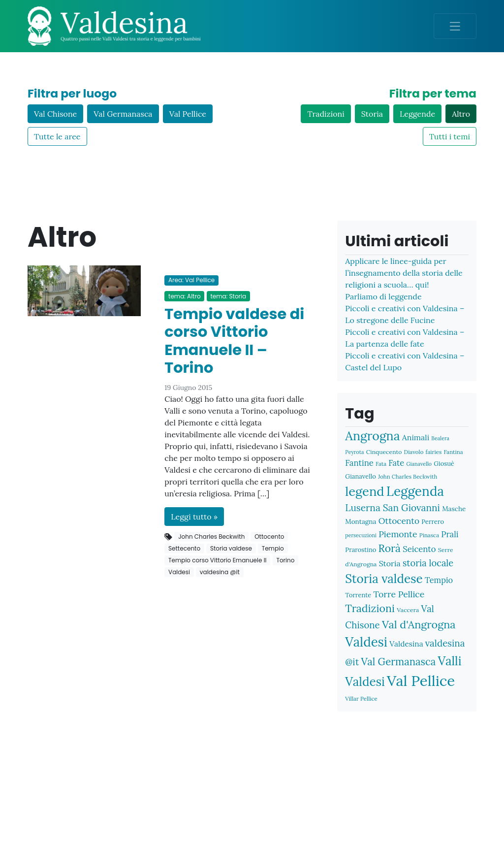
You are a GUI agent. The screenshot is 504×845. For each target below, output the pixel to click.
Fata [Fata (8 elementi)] (381, 464)
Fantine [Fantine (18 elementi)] (359, 463)
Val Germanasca (123, 114)
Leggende (417, 114)
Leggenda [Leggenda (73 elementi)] (415, 491)
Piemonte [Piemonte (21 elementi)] (398, 534)
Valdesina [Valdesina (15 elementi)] (406, 644)
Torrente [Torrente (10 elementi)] (358, 595)
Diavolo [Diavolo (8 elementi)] (414, 452)
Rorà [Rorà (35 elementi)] (390, 548)
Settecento (184, 548)
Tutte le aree (57, 136)
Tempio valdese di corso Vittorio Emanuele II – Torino (234, 341)
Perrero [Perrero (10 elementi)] (433, 522)
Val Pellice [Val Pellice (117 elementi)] (421, 681)
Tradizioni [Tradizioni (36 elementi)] (370, 608)
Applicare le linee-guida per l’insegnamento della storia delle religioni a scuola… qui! (404, 273)
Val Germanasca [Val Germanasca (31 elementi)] (398, 662)
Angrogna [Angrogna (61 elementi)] (372, 436)
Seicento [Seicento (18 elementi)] (419, 549)
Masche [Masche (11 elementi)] (454, 509)
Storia (372, 114)
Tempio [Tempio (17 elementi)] (439, 580)
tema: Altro (185, 296)
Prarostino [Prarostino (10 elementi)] (361, 550)
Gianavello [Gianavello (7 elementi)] (419, 464)
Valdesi (179, 572)
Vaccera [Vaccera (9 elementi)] (408, 610)
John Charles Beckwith (211, 536)
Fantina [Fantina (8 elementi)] (454, 452)
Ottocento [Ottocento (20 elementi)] (399, 521)
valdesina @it (220, 572)
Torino (285, 560)
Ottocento (269, 536)
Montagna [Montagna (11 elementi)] (361, 521)
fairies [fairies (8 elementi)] (434, 452)
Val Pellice (188, 114)
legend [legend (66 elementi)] (364, 491)
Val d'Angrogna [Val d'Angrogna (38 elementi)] (419, 624)
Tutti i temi (450, 136)
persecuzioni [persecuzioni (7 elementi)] (361, 535)
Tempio (273, 548)
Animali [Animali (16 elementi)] (416, 437)
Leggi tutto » (194, 517)
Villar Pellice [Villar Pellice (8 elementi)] (361, 699)
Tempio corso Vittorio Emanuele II (218, 560)
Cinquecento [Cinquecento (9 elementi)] (384, 452)
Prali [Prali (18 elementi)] (450, 534)
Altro (461, 114)
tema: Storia (228, 296)
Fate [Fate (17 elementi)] (396, 463)
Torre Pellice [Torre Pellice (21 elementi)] (399, 594)
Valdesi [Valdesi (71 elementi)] (366, 642)
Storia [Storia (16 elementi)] (390, 563)
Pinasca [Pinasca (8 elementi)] (429, 535)
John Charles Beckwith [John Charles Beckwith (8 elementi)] (408, 476)
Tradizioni (326, 114)
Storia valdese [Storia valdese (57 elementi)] (384, 579)
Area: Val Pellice (191, 280)
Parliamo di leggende (383, 296)
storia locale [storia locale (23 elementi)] (428, 563)
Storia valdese (231, 548)
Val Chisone (55, 114)
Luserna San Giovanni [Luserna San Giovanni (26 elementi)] (393, 508)
